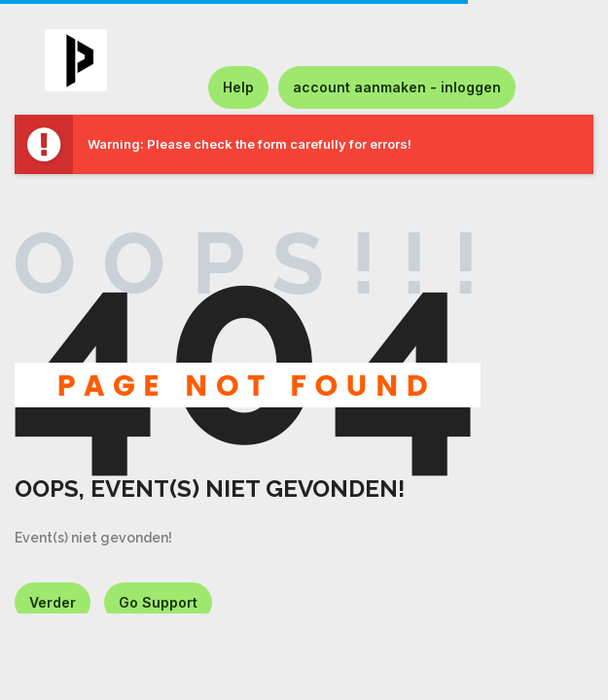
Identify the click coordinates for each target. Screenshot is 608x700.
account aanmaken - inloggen (397, 87)
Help (238, 87)
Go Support (158, 602)
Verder (53, 602)
